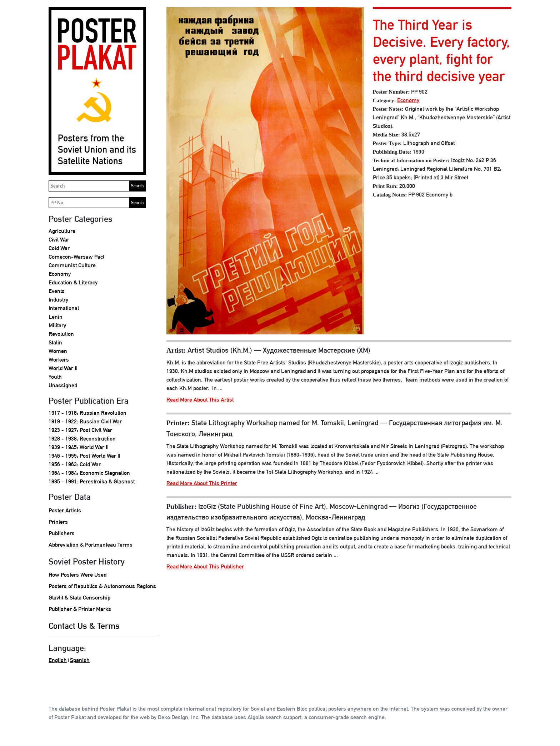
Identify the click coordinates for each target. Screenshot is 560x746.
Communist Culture (72, 265)
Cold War (59, 248)
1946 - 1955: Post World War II (84, 456)
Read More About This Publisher (205, 566)
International (64, 308)
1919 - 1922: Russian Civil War (85, 421)
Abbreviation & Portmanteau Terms (91, 545)
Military (57, 325)
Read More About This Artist (200, 400)
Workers (59, 360)
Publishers (62, 533)
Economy (60, 274)
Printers (58, 522)
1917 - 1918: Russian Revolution (87, 413)
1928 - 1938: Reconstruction (82, 439)
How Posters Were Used (77, 575)
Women (58, 351)
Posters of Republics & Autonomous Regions (102, 586)
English (58, 660)
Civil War (59, 240)
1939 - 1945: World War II (79, 447)
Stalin (55, 342)
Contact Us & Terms (84, 626)
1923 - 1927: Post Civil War (80, 430)
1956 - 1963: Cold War (75, 464)
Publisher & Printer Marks (80, 609)
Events (57, 291)
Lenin (56, 317)
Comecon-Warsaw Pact (76, 257)
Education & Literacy (73, 282)
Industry (58, 300)
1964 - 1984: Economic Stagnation (89, 473)
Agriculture (62, 231)
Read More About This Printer (202, 483)
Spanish (80, 660)
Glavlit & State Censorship (79, 598)
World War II (63, 368)
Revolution (61, 334)
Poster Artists (65, 510)
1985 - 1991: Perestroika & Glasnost (92, 481)
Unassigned (63, 385)
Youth (55, 377)
